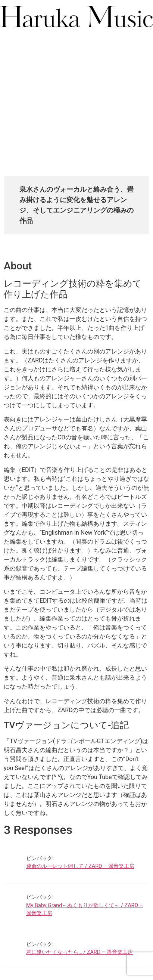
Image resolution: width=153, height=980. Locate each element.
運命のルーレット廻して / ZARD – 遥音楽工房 (80, 866)
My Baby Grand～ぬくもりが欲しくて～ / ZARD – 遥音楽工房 (85, 910)
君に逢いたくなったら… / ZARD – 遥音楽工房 (79, 952)
